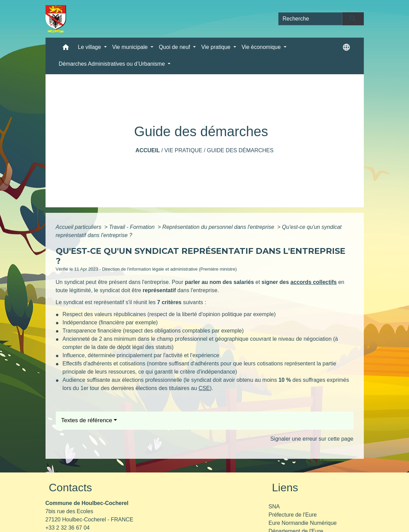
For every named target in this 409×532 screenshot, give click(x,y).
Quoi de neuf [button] (175, 47)
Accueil (148, 150)
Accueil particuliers (79, 227)
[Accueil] (56, 19)
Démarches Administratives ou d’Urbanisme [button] (113, 64)
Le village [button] (90, 47)
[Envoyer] (353, 19)
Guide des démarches (240, 150)
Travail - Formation (133, 227)
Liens (285, 488)
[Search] (310, 19)
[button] (66, 49)
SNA (274, 507)
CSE (204, 388)
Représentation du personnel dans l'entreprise (219, 227)
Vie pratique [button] (217, 47)
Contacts (71, 488)
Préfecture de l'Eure (293, 515)
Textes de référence (87, 420)
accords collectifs (314, 282)
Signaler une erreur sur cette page (312, 439)
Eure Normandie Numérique (303, 523)
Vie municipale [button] (131, 47)
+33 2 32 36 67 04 (68, 528)
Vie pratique (183, 150)
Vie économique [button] (262, 47)
